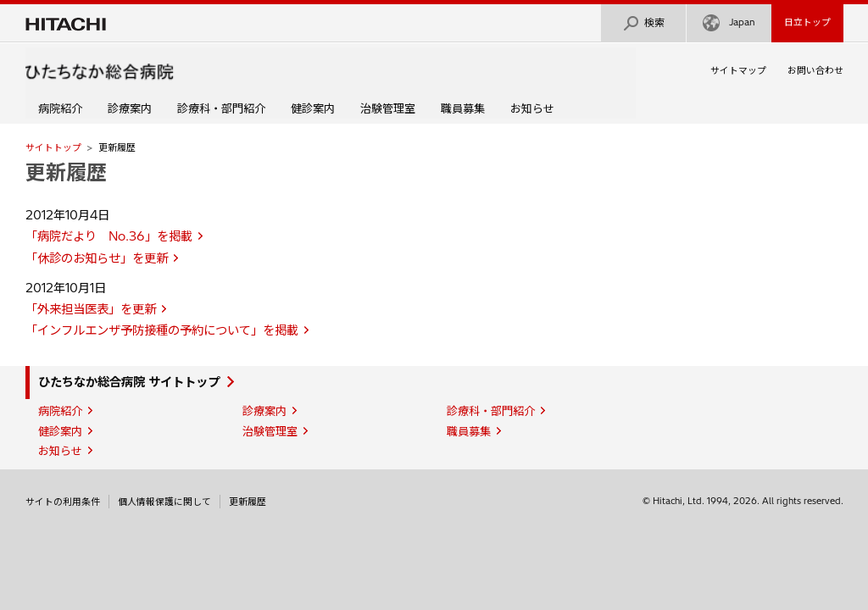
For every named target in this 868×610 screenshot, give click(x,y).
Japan (729, 23)
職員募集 (463, 108)
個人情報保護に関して (164, 502)
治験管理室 (388, 108)
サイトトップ (53, 147)
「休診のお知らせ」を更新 (97, 258)
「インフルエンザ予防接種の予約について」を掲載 (162, 330)
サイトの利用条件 (63, 502)
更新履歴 (66, 172)
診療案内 (130, 108)
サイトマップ (738, 70)
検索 (643, 23)
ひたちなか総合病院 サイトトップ (129, 382)
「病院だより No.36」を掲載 (109, 236)
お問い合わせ (815, 70)
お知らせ (532, 108)
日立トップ (807, 22)
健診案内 (313, 108)
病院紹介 (60, 108)
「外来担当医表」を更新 (91, 309)
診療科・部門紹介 (221, 108)
